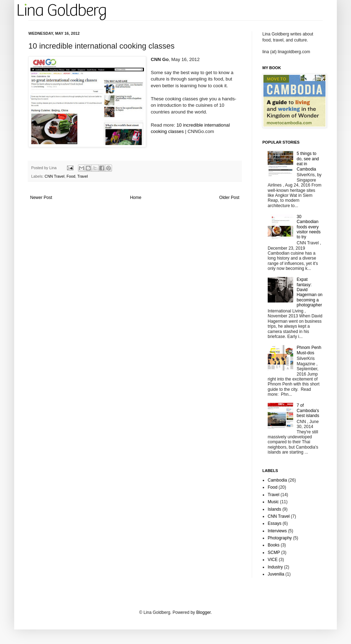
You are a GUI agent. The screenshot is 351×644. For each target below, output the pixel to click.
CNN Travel (55, 176)
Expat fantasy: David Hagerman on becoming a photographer (310, 292)
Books (274, 545)
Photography (280, 538)
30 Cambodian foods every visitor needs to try (309, 227)
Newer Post (41, 198)
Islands (274, 509)
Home (136, 198)
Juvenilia (276, 574)
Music (273, 502)
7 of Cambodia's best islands (308, 410)
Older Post (229, 198)
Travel (83, 176)
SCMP (274, 553)
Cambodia (277, 480)
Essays (275, 523)
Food (71, 176)
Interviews (277, 531)
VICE (273, 560)
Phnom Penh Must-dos (309, 350)
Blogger (203, 612)
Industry (275, 567)
